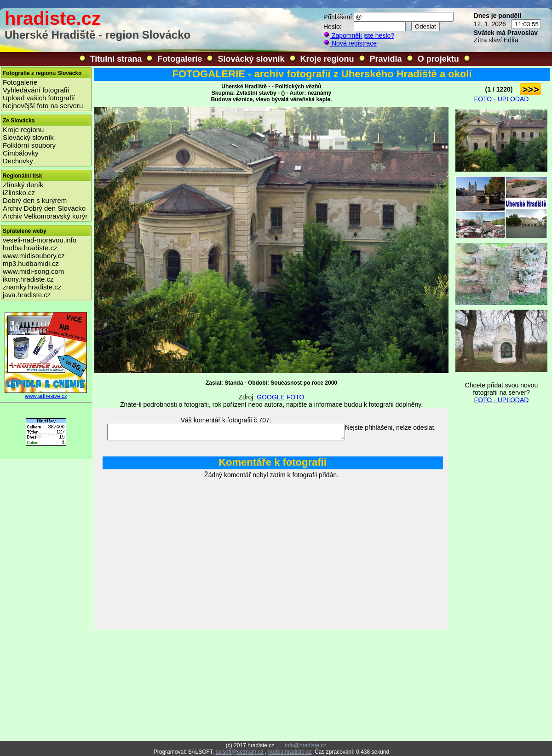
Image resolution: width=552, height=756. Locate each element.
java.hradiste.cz (27, 295)
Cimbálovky (21, 153)
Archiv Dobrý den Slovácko (44, 208)
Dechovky (18, 161)
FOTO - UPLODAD (502, 99)
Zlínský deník (23, 185)
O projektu (438, 59)
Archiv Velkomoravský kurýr (45, 216)
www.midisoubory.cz (34, 256)
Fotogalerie (180, 59)
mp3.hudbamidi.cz (31, 263)
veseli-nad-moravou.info (40, 240)
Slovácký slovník (251, 59)
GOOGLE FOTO (280, 397)
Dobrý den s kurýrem (35, 200)
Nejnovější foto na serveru (43, 106)
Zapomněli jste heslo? (359, 35)
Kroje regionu (327, 59)
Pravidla (386, 59)
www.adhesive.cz (46, 394)
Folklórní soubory (29, 145)
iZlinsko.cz (19, 193)
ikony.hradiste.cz (28, 279)
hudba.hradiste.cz (30, 248)
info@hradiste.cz (306, 745)
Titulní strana (116, 59)
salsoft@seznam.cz (239, 752)
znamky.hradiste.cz (32, 287)
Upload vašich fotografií (39, 98)
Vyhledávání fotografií (36, 90)
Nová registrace (350, 43)
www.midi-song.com (33, 271)
